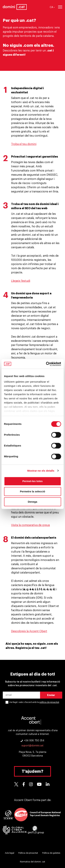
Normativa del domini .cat (32, 862)
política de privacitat (49, 702)
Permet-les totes (32, 481)
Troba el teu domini (24, 144)
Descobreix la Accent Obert (29, 631)
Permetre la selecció (32, 491)
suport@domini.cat (32, 746)
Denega (32, 502)
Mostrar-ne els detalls (41, 471)
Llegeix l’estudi (21, 281)
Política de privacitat (28, 853)
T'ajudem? (32, 771)
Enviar (51, 695)
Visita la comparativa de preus (31, 525)
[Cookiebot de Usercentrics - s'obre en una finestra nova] (46, 364)
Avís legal (10, 853)
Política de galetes (51, 853)
